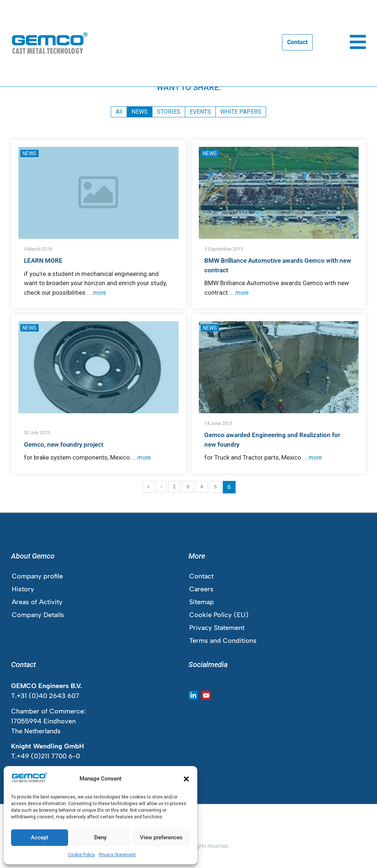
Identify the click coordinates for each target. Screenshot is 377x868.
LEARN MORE (43, 261)
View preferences (161, 837)
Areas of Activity (37, 602)
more (99, 293)
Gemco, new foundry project (64, 444)
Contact (201, 576)
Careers (201, 589)
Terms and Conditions (223, 641)
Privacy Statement (117, 855)
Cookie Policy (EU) (219, 615)
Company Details (38, 615)
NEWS (29, 153)
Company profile (37, 576)
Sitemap (202, 602)
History (23, 589)
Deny (100, 837)
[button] (186, 779)
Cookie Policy (81, 855)
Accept (40, 837)
